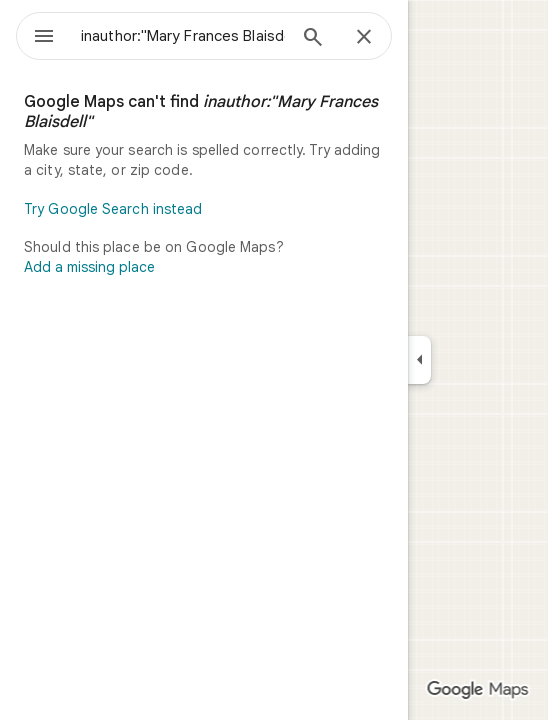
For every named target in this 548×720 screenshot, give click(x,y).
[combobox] (183, 36)
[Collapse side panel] (419, 360)
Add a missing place (89, 267)
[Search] (313, 39)
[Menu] (44, 38)
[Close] (364, 38)
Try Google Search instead (113, 209)
